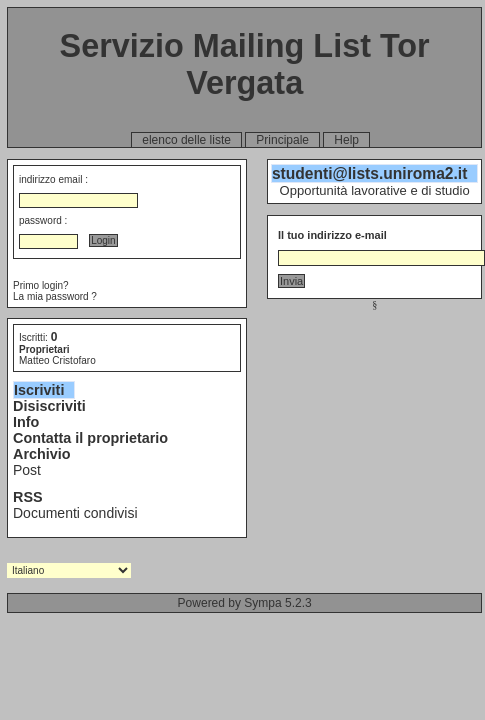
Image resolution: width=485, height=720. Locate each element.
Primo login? (41, 285)
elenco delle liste (186, 140)
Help (346, 140)
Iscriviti (39, 390)
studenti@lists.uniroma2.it (369, 173)
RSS (28, 497)
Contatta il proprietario (90, 438)
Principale (282, 140)
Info (26, 422)
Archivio (42, 454)
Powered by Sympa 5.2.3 (245, 603)
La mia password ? (55, 296)
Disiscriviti (49, 406)
